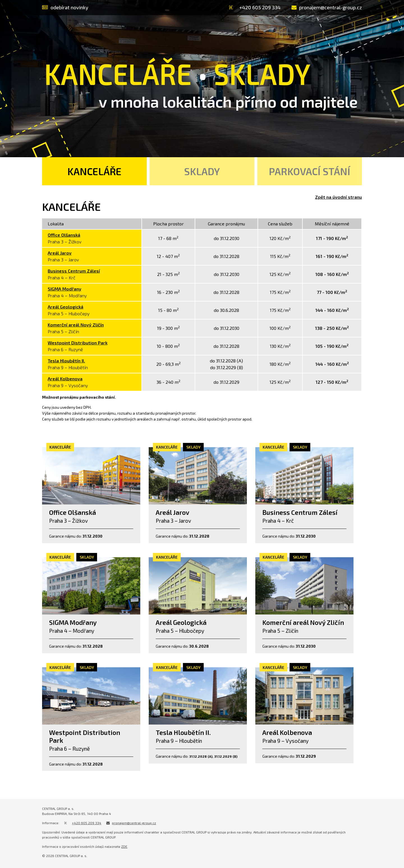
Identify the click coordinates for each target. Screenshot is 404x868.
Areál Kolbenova (65, 379)
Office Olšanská (64, 235)
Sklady (202, 171)
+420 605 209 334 (87, 823)
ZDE (124, 846)
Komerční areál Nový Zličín (76, 325)
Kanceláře (94, 171)
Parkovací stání (309, 171)
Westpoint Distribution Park (78, 343)
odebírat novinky (65, 7)
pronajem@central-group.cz (134, 823)
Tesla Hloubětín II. (66, 361)
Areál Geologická (66, 307)
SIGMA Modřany (65, 289)
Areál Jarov (60, 253)
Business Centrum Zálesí (74, 271)
